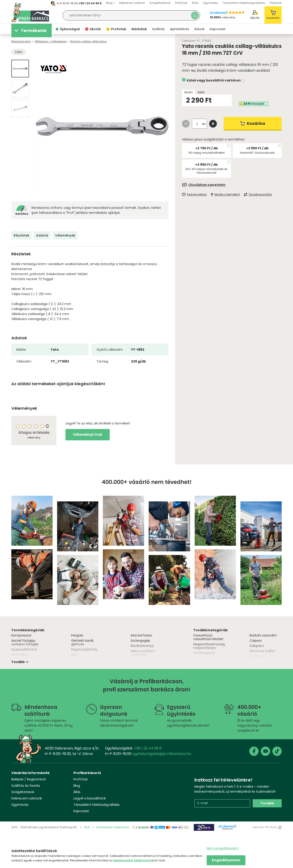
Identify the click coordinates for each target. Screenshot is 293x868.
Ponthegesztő (204, 653)
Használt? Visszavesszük (257, 153)
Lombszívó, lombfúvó (258, 658)
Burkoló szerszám (263, 635)
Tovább (267, 803)
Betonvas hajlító (262, 651)
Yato (18, 52)
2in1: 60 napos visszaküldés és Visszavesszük (206, 171)
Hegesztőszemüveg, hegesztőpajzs (209, 646)
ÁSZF (87, 827)
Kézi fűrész (20, 655)
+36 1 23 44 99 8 (90, 3)
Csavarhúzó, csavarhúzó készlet (208, 637)
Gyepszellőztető (24, 649)
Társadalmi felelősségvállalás (97, 805)
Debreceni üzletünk (27, 798)
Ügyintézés (20, 805)
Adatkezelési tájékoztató (113, 827)
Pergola (77, 635)
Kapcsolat (81, 811)
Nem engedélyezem (223, 848)
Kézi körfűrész (142, 635)
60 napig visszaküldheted (207, 153)
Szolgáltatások (23, 792)
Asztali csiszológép (208, 658)
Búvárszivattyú (142, 646)
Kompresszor (22, 635)
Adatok (42, 235)
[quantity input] (197, 124)
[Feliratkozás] (232, 185)
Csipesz (256, 641)
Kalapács (257, 646)
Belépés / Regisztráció (29, 779)
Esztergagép (140, 641)
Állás (77, 792)
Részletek (21, 235)
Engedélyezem (226, 860)
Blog (77, 786)
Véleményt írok (88, 435)
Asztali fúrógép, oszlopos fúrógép (25, 642)
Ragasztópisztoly (84, 649)
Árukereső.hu (228, 829)
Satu (75, 655)
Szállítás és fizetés (26, 786)
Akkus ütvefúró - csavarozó (144, 653)
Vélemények (65, 235)
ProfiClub (81, 779)
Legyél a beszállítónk (90, 798)
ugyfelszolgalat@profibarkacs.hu (162, 754)
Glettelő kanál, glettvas (82, 642)
